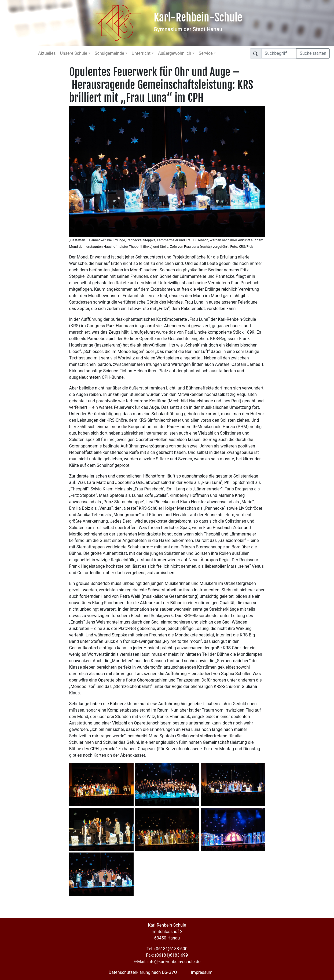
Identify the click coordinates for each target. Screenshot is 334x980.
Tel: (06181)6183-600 (167, 949)
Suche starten (313, 53)
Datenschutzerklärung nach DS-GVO (143, 972)
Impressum (202, 972)
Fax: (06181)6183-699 (167, 955)
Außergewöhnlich (175, 53)
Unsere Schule (74, 53)
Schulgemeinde (109, 53)
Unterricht (141, 53)
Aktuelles (47, 53)
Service (206, 53)
